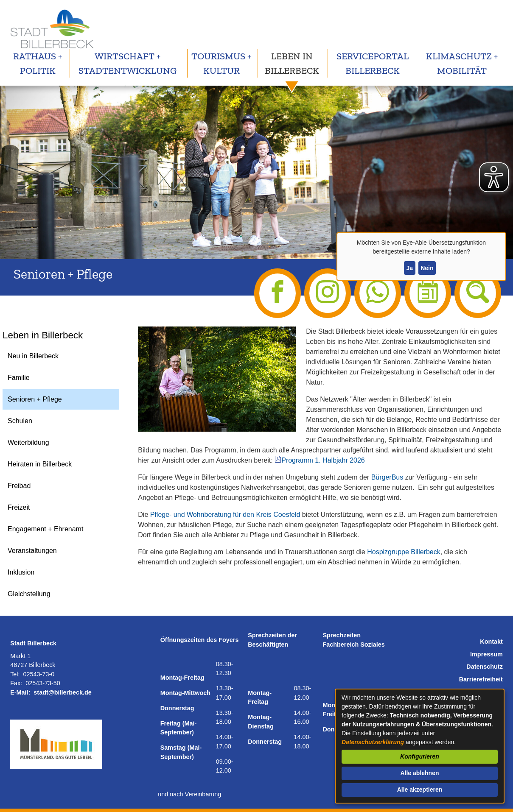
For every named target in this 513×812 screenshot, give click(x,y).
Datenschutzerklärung (373, 742)
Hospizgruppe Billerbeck (404, 552)
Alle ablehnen (419, 773)
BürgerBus (387, 477)
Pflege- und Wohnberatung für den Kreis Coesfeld (225, 515)
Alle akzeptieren (420, 790)
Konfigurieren (420, 756)
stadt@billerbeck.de (62, 692)
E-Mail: (20, 692)
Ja (409, 268)
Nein (427, 268)
